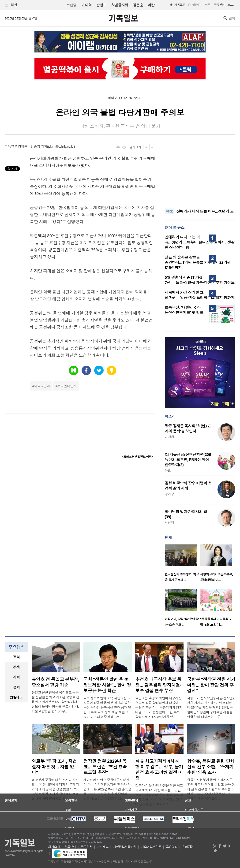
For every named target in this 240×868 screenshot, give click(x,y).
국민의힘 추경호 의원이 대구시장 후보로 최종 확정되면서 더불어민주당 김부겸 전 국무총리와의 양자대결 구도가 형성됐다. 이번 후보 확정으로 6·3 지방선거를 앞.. (159, 707)
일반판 (196, 5)
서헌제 (169, 523)
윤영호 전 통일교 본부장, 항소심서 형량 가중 (55, 682)
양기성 (169, 494)
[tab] (16, 657)
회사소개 (54, 847)
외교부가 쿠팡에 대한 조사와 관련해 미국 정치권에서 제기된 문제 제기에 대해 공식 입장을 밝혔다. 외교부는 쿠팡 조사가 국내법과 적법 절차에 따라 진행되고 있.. (56, 789)
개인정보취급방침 (125, 847)
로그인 (231, 5)
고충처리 (172, 847)
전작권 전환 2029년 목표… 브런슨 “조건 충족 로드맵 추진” (105, 767)
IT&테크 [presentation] (17, 697)
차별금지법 (120, 5)
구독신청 (219, 5)
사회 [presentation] (17, 677)
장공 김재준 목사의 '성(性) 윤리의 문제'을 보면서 (188, 428)
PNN (168, 471)
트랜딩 (71, 5)
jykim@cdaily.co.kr (61, 146)
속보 (170, 211)
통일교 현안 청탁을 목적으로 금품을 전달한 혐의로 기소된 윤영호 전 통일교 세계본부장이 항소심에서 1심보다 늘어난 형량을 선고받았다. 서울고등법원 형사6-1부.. (56, 702)
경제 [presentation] (17, 667)
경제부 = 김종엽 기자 (33, 146)
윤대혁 (87, 5)
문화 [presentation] (17, 687)
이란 (151, 5)
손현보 (101, 5)
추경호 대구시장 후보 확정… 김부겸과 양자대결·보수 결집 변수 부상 (158, 685)
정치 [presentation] (17, 657)
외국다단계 (42, 386)
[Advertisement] (200, 173)
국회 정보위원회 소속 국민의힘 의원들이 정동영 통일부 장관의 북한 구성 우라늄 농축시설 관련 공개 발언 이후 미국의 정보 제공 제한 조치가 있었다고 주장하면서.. (107, 707)
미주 (208, 5)
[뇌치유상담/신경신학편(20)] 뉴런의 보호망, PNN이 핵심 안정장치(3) (188, 460)
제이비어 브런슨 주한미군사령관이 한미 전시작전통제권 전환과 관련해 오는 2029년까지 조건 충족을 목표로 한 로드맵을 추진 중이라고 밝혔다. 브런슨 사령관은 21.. (107, 789)
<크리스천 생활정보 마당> (138, 457)
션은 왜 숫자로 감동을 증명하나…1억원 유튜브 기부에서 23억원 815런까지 (198, 262)
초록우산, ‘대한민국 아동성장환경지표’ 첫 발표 (184, 310)
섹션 (11, 5)
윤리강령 (188, 847)
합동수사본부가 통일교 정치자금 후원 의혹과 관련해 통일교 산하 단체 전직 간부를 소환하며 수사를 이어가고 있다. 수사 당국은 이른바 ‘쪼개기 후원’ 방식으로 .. (211, 789)
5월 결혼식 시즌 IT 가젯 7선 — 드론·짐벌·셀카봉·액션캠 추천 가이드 (200, 280)
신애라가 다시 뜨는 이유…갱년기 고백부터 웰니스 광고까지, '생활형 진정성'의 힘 (200, 242)
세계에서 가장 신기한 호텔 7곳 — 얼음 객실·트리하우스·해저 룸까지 (200, 295)
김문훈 (138, 5)
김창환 (169, 437)
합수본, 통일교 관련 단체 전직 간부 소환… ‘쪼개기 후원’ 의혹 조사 (211, 767)
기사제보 (103, 847)
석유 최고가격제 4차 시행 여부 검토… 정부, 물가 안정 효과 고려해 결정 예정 (159, 770)
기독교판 (180, 5)
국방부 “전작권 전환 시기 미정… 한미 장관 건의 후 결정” (211, 685)
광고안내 (70, 847)
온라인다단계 (67, 386)
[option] (182, 564)
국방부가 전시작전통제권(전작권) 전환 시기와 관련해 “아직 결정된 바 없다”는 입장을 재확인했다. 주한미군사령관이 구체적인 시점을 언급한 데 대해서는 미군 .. (210, 707)
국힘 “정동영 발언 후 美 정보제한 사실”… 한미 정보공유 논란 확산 (107, 685)
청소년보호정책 (151, 847)
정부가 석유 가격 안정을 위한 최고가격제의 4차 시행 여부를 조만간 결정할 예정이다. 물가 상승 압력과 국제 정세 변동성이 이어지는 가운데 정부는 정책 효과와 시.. (159, 795)
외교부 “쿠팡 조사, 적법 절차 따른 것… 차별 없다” (54, 767)
